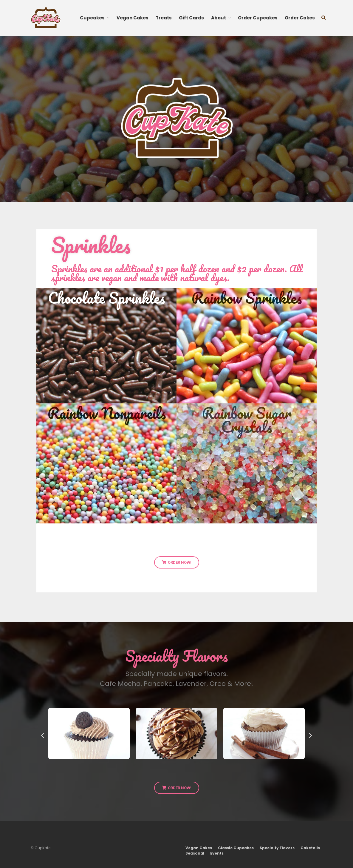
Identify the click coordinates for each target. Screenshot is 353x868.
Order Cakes (300, 18)
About (219, 18)
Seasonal (195, 853)
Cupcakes (92, 18)
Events (217, 853)
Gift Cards (191, 18)
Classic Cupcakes (236, 848)
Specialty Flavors (277, 848)
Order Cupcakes (258, 18)
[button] (42, 735)
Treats (164, 18)
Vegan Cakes (133, 18)
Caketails (310, 848)
